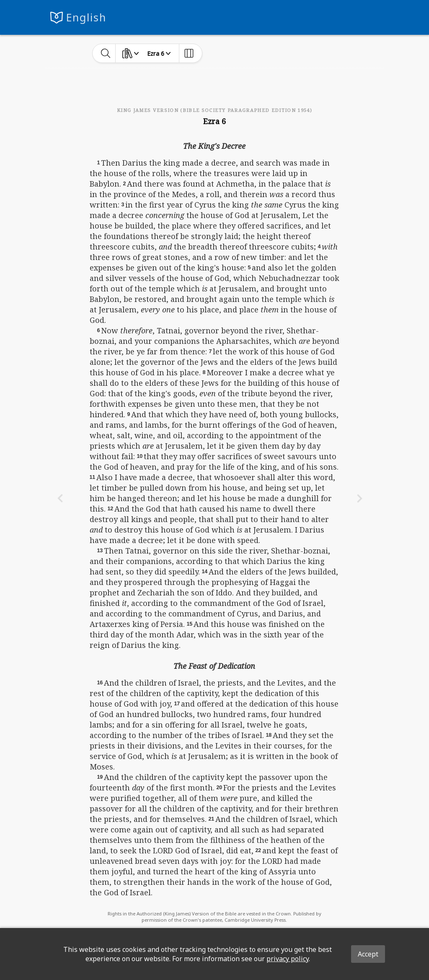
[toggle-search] (106, 53)
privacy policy (288, 959)
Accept (368, 954)
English (86, 17)
